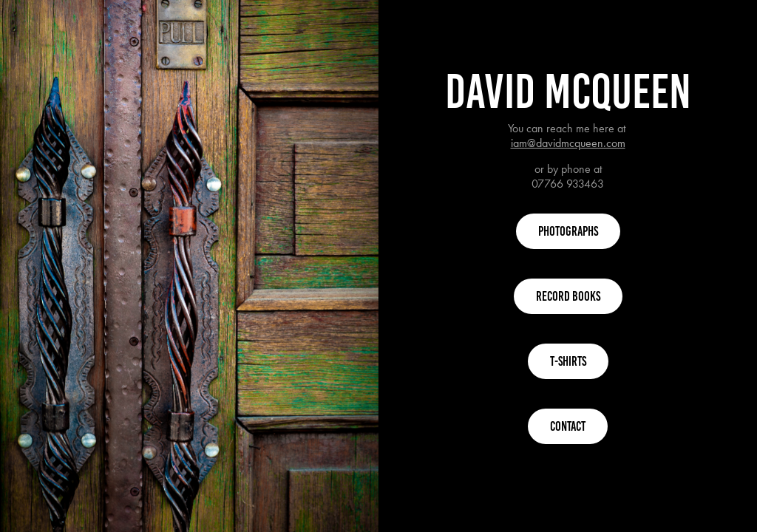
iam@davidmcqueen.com (568, 143)
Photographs (568, 231)
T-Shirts (568, 361)
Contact (568, 426)
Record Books (568, 296)
